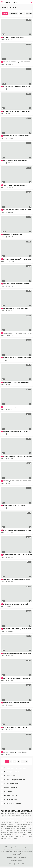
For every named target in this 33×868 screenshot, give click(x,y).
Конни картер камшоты (10, 772)
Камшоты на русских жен (11, 803)
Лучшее (22, 14)
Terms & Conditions (17, 860)
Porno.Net (10, 2)
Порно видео (22, 858)
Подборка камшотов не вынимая (14, 768)
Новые (5, 14)
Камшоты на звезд (9, 776)
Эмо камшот (6, 792)
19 (26, 761)
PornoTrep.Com (12, 858)
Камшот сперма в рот (10, 784)
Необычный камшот (9, 788)
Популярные (13, 14)
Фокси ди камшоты (9, 799)
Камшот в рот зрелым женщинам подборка (14, 780)
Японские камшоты (9, 796)
